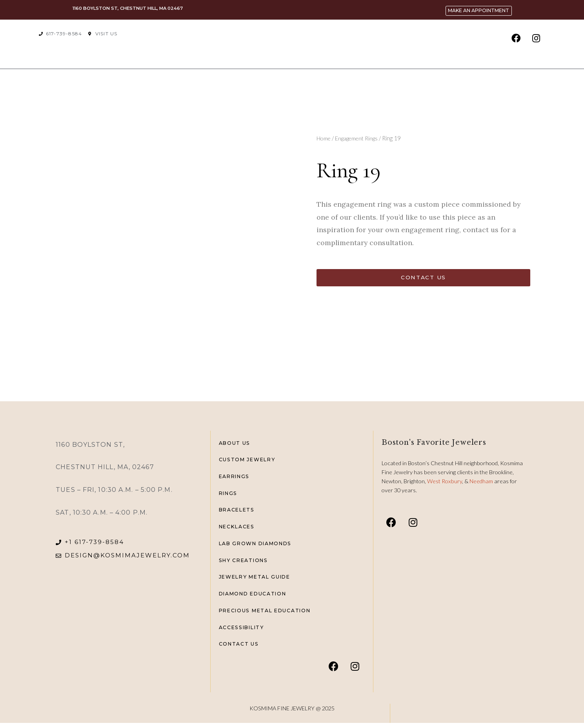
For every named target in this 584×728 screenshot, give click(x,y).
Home (324, 138)
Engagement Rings (359, 138)
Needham (482, 481)
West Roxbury (445, 481)
